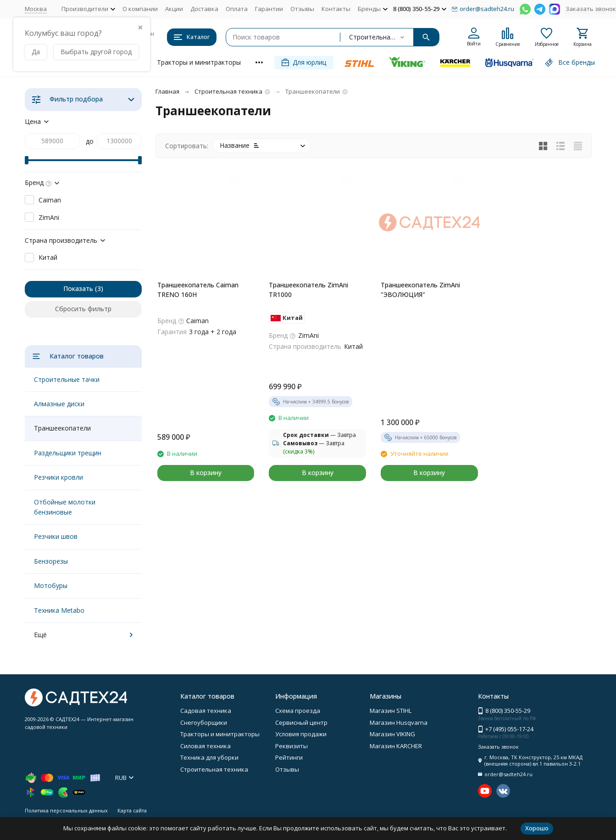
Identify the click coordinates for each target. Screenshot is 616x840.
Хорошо (537, 828)
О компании (140, 9)
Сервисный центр (301, 722)
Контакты (336, 9)
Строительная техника (228, 91)
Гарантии (269, 9)
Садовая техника (206, 711)
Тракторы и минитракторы (199, 62)
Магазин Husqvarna (399, 722)
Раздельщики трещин (68, 453)
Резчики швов (56, 536)
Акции (174, 9)
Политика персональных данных (66, 810)
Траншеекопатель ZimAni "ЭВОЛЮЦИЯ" (420, 290)
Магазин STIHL (391, 711)
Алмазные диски (59, 404)
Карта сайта (132, 810)
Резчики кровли (58, 477)
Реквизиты (291, 746)
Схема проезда (298, 711)
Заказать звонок (591, 9)
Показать (78, 288)
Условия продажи (301, 734)
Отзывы (302, 9)
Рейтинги (289, 757)
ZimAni (49, 217)
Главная (167, 91)
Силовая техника (205, 746)
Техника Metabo (59, 610)
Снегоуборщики (204, 722)
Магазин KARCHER (396, 746)
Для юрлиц (304, 62)
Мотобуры (51, 585)
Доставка (204, 9)
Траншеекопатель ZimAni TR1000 (308, 290)
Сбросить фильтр (83, 309)
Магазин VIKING (392, 734)
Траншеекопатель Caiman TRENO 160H (198, 290)
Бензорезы (51, 561)
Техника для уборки (209, 757)
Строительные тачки (67, 379)
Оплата (237, 9)
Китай (48, 257)
